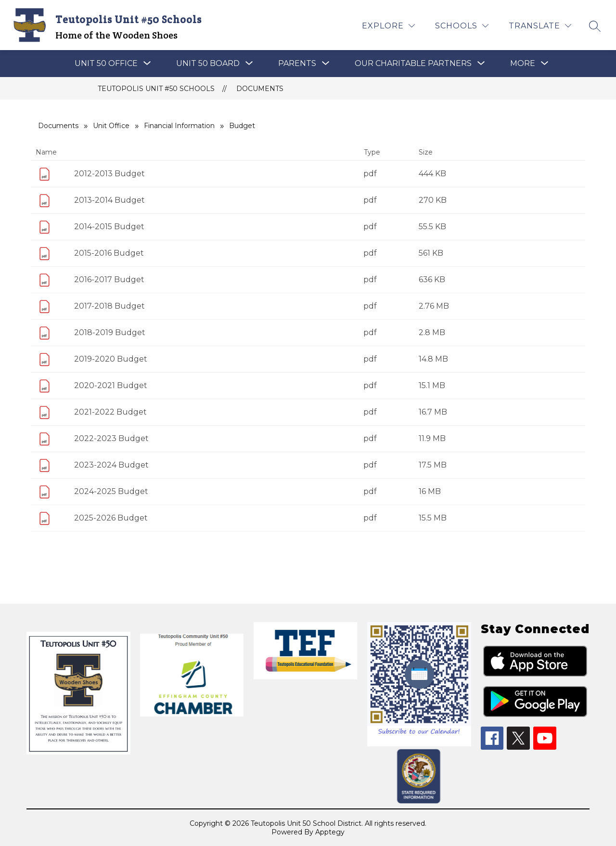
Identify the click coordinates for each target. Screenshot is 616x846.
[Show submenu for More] (523, 64)
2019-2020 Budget (111, 359)
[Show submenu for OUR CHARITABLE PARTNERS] (413, 64)
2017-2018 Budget (109, 306)
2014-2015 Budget (109, 227)
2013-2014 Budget (109, 200)
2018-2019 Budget (110, 332)
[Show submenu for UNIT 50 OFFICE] (106, 64)
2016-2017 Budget (109, 280)
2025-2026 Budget (111, 518)
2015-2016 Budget (109, 253)
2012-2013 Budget (109, 174)
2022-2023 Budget (111, 438)
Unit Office (111, 126)
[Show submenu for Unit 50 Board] (208, 64)
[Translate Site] (540, 26)
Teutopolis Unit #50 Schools (156, 89)
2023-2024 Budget (111, 465)
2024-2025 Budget (111, 491)
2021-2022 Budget (110, 412)
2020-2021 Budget (111, 385)
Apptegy (330, 832)
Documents (260, 89)
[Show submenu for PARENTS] (297, 64)
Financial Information (179, 126)
